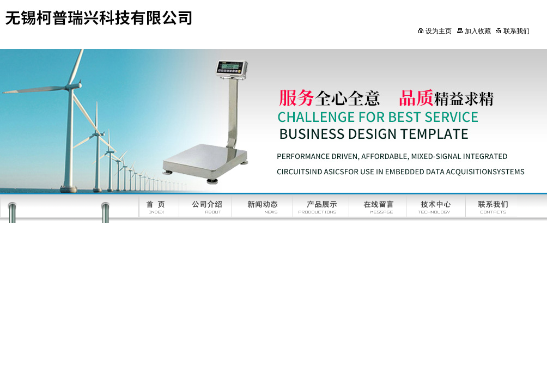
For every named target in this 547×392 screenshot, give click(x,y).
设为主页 (434, 31)
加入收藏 (474, 31)
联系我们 (512, 31)
